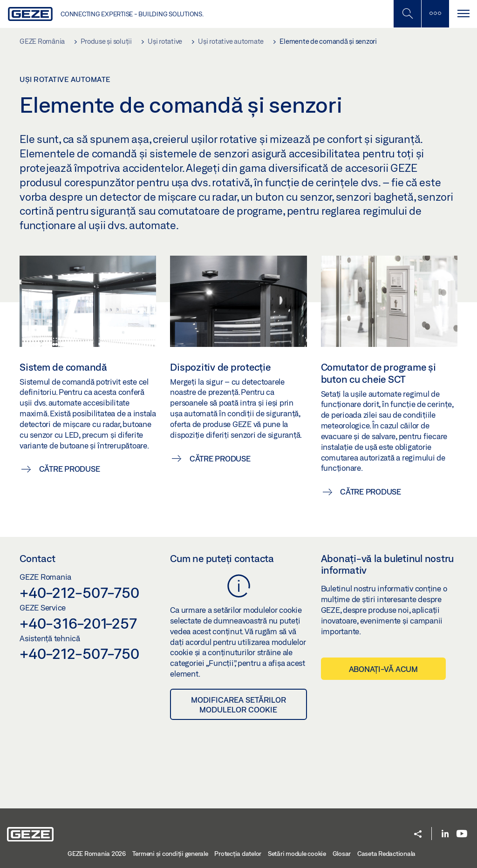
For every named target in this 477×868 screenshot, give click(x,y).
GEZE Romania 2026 (97, 854)
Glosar (342, 854)
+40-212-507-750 (79, 592)
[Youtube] (462, 834)
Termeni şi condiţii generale (170, 854)
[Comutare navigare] (463, 14)
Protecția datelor (238, 854)
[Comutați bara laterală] (435, 14)
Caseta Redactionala (386, 854)
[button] (418, 835)
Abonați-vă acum (383, 669)
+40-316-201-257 (78, 623)
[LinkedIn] (445, 834)
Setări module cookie (297, 854)
